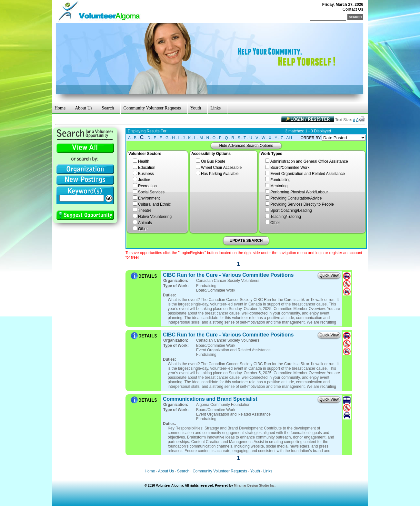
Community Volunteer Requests (152, 108)
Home (60, 108)
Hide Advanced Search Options (246, 146)
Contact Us (353, 9)
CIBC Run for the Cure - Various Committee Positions (228, 275)
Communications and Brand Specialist (210, 399)
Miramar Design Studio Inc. (255, 485)
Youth (196, 108)
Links (215, 108)
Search (108, 108)
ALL (290, 138)
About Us (84, 108)
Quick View (329, 275)
